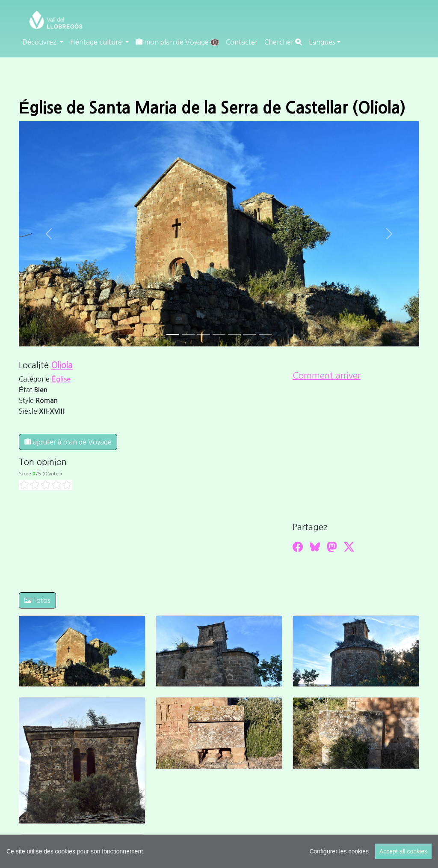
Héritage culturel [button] (97, 42)
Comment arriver (327, 376)
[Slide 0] (173, 335)
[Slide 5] (250, 335)
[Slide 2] (204, 335)
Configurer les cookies (339, 851)
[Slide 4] (234, 335)
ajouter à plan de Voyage (68, 442)
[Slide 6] (265, 335)
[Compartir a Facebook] (298, 547)
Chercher (283, 42)
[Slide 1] (188, 335)
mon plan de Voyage (177, 42)
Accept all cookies (403, 851)
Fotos (37, 600)
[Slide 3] (219, 335)
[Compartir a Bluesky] (315, 547)
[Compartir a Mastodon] (332, 547)
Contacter (242, 42)
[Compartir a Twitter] (349, 547)
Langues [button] (322, 42)
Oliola (62, 365)
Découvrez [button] (40, 42)
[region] (219, 851)
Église (61, 379)
